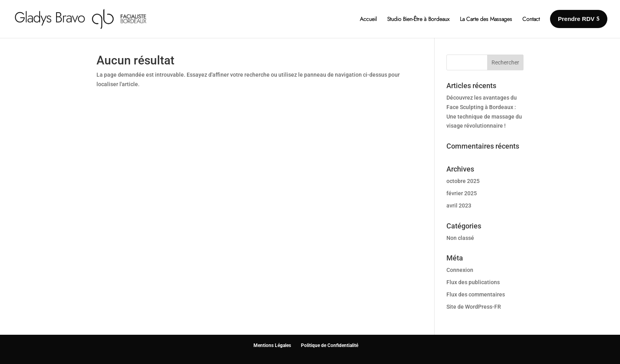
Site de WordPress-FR (474, 307)
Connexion (460, 270)
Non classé (460, 238)
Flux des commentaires (476, 294)
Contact (531, 19)
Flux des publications (473, 282)
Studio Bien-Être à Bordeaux (418, 19)
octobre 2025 (463, 181)
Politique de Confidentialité (330, 345)
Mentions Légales (272, 345)
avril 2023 (459, 206)
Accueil (368, 19)
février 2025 (462, 193)
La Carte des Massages (486, 19)
